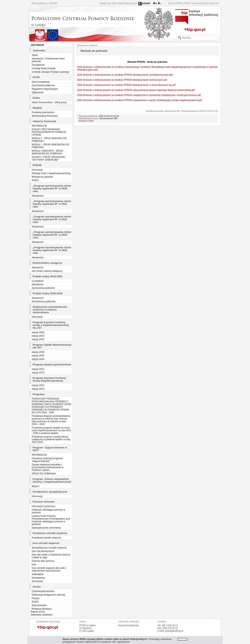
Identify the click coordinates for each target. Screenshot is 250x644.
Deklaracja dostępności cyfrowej (48, 595)
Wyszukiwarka (39, 605)
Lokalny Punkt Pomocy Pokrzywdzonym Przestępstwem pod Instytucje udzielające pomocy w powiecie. (51, 520)
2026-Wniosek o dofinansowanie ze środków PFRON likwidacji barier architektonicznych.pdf (125, 75)
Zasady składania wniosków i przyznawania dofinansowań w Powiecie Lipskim (48, 467)
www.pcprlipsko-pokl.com (206, 3)
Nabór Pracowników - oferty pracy (49, 102)
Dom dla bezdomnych (43, 551)
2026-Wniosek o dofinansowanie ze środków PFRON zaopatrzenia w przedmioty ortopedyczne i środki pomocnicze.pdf (139, 95)
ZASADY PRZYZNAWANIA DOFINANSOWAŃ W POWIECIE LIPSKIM (49, 132)
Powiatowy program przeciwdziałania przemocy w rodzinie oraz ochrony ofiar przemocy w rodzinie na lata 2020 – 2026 (51, 420)
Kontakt (53, 3)
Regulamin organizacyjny (45, 89)
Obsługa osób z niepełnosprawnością (51, 173)
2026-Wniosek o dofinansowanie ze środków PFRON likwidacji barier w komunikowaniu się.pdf (126, 85)
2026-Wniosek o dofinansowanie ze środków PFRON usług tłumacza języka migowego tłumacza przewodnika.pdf (136, 90)
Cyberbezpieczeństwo (43, 591)
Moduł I (35, 486)
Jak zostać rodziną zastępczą (47, 271)
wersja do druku (86, 121)
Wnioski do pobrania (42, 177)
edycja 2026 (38, 332)
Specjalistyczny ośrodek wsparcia (49, 548)
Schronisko (37, 581)
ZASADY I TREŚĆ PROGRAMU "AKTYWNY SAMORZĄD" (48, 158)
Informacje (37, 170)
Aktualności (38, 196)
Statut (35, 55)
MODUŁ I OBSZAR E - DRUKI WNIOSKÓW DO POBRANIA (47, 152)
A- (159, 3)
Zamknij (183, 639)
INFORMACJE (39, 126)
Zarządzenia (38, 65)
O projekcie (38, 281)
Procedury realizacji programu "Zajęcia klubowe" (47, 460)
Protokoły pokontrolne (43, 112)
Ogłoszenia (37, 92)
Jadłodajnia (38, 574)
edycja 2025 (38, 336)
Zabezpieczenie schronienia (46, 528)
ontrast (146, 3)
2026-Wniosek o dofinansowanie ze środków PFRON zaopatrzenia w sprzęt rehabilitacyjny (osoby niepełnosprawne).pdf (139, 100)
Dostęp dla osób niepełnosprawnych (118, 3)
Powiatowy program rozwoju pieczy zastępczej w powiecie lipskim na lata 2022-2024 (51, 439)
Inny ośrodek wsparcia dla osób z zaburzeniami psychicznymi (49, 569)
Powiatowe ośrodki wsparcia (46, 538)
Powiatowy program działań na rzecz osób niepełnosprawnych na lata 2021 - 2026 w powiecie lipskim (51, 430)
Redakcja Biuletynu (42, 609)
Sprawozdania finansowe (45, 116)
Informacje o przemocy (43, 506)
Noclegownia (38, 578)
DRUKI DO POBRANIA (44, 474)
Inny (34, 564)
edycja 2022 (38, 369)
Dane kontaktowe (41, 82)
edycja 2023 (38, 373)
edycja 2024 (38, 339)
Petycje (35, 598)
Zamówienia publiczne (43, 85)
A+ (155, 3)
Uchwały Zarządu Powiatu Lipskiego (50, 72)
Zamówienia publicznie (43, 301)
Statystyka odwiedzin (42, 615)
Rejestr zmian (38, 612)
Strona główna (39, 3)
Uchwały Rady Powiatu (44, 68)
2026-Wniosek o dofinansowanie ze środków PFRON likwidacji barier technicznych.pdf (122, 80)
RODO (35, 180)
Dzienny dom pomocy (43, 561)
